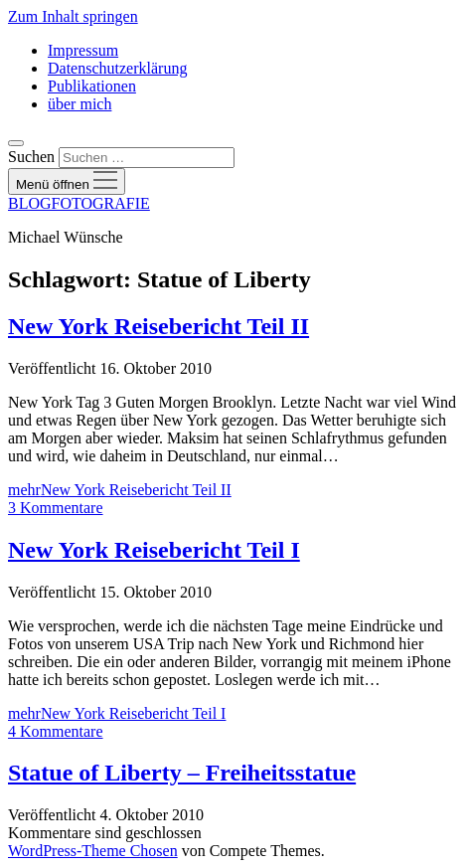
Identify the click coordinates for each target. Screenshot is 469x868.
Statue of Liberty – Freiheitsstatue (182, 773)
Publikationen (92, 86)
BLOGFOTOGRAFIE (79, 203)
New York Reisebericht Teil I (154, 550)
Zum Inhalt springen (73, 16)
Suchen (31, 157)
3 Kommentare (56, 508)
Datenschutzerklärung (117, 68)
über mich (79, 104)
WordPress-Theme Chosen (93, 851)
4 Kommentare (56, 731)
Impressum (83, 50)
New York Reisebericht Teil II (158, 326)
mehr (120, 490)
